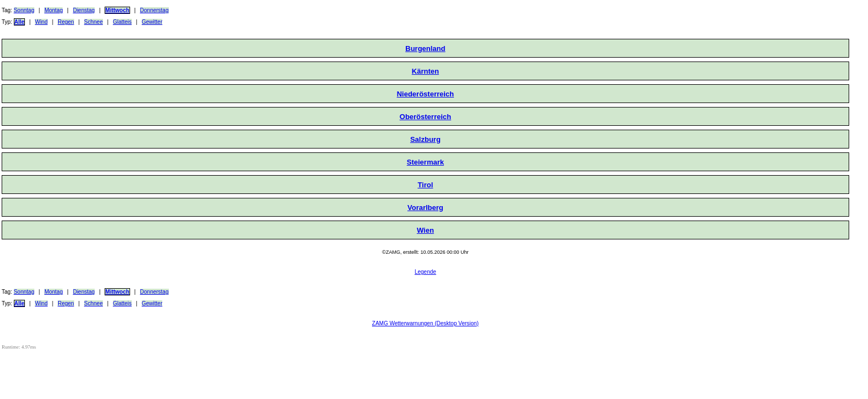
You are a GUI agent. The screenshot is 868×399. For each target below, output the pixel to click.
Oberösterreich (425, 117)
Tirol (425, 185)
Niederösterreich (425, 94)
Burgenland (425, 48)
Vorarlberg (425, 208)
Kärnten (425, 71)
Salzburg (425, 139)
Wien (425, 230)
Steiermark (425, 162)
